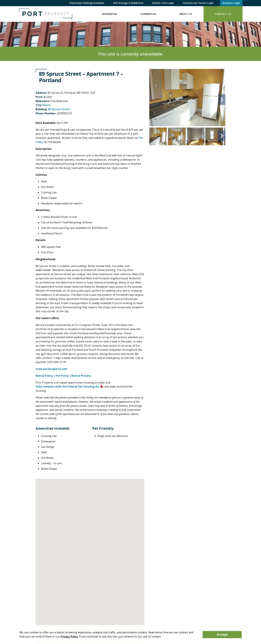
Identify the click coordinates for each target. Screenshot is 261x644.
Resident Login (231, 3)
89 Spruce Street (59, 109)
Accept (222, 635)
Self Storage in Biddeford (128, 3)
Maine (46, 105)
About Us (186, 14)
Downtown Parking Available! (87, 3)
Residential (110, 14)
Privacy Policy (69, 637)
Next (222, 100)
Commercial (148, 14)
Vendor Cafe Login (163, 3)
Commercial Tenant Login (198, 3)
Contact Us (223, 14)
